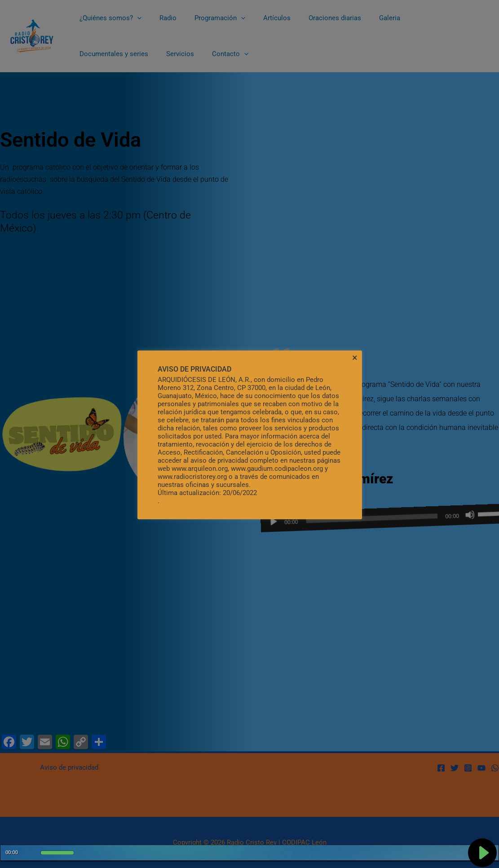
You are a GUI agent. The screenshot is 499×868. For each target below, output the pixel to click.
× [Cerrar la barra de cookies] (355, 358)
